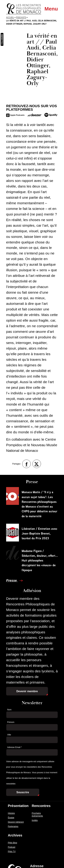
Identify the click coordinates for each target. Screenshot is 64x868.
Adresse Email (14, 747)
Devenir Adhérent (16, 822)
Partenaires (13, 826)
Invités (35, 820)
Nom (9, 710)
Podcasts (21, 17)
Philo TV (12, 852)
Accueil (10, 17)
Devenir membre (27, 691)
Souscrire (23, 792)
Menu (51, 9)
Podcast (12, 847)
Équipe (11, 818)
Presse (12, 580)
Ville (9, 735)
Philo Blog (12, 843)
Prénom (11, 722)
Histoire (11, 813)
